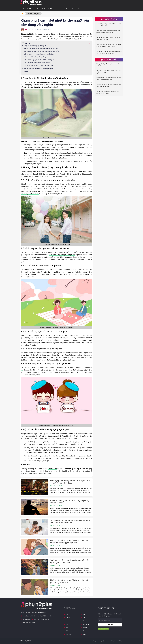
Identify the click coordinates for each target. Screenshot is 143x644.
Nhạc (83, 631)
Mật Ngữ (76, 9)
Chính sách (106, 641)
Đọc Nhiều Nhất (109, 60)
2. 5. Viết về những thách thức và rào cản (37, 63)
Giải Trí (67, 628)
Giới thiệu (92, 641)
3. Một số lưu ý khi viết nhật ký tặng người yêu (37, 69)
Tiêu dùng (85, 624)
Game (84, 634)
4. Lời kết (25, 71)
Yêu (36, 9)
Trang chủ (26, 9)
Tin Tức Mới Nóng (109, 19)
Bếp (60, 9)
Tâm (67, 9)
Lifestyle (84, 621)
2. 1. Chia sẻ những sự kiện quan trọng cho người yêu (41, 51)
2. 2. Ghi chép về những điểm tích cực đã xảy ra (39, 54)
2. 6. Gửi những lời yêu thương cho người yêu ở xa (40, 65)
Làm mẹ (67, 621)
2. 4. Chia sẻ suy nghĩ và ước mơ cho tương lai (39, 60)
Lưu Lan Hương (28, 29)
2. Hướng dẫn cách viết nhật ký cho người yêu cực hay (40, 49)
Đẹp (43, 9)
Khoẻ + (51, 9)
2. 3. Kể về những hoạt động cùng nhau (37, 57)
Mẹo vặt (67, 634)
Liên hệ (99, 641)
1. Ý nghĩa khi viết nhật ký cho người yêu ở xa (37, 46)
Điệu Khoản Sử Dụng (117, 641)
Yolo (66, 631)
